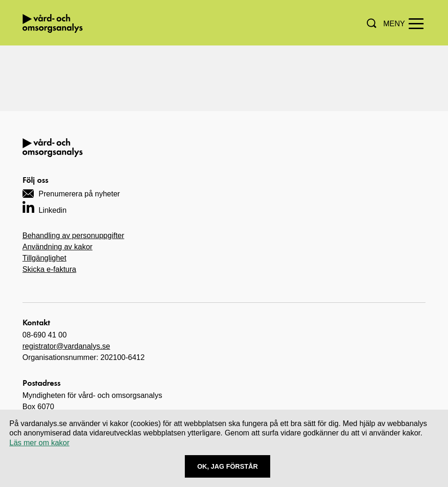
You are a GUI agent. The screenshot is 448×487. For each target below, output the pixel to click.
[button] (372, 23)
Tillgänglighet (45, 258)
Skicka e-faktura (49, 269)
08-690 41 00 (45, 335)
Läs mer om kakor (39, 443)
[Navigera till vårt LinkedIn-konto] (45, 207)
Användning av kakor (57, 247)
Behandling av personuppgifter (73, 236)
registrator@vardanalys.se (66, 346)
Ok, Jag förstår (227, 466)
